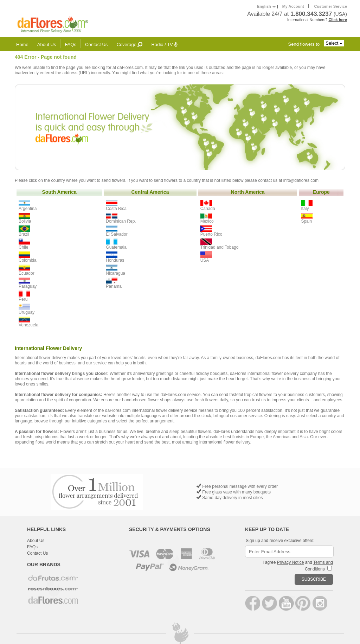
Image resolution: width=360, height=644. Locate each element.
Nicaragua (115, 271)
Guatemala (116, 245)
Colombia (28, 258)
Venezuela (28, 323)
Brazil (24, 232)
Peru (24, 297)
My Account (293, 6)
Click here (338, 20)
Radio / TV (165, 44)
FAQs (70, 44)
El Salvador (117, 232)
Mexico (207, 219)
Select (334, 43)
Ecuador (27, 271)
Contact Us (96, 44)
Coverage (130, 44)
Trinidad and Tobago (220, 245)
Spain (307, 219)
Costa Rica (116, 207)
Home (22, 44)
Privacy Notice (291, 562)
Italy (307, 207)
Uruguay (27, 310)
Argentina (28, 207)
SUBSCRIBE (314, 579)
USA (206, 258)
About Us (47, 44)
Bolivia (25, 219)
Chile (24, 245)
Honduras (115, 258)
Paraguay (28, 284)
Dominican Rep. (121, 219)
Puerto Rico (211, 232)
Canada (208, 207)
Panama (114, 284)
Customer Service (330, 6)
